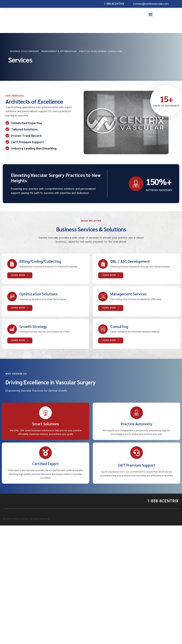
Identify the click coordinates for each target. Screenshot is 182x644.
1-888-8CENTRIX (163, 503)
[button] (150, 14)
